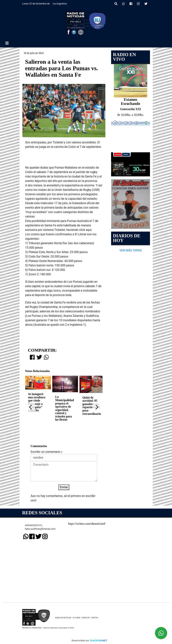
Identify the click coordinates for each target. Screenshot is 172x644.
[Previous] (31, 407)
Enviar (64, 487)
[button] (116, 4)
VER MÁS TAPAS (130, 250)
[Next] (97, 407)
